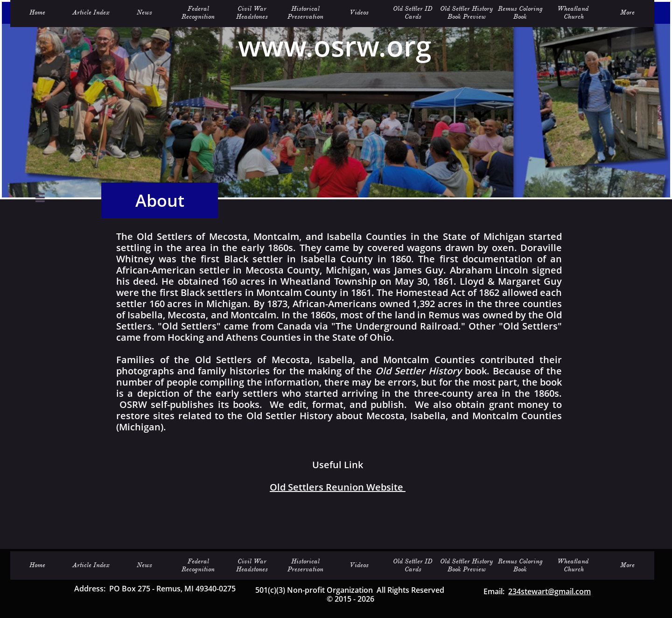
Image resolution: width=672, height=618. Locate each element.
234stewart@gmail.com (549, 591)
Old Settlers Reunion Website (338, 487)
